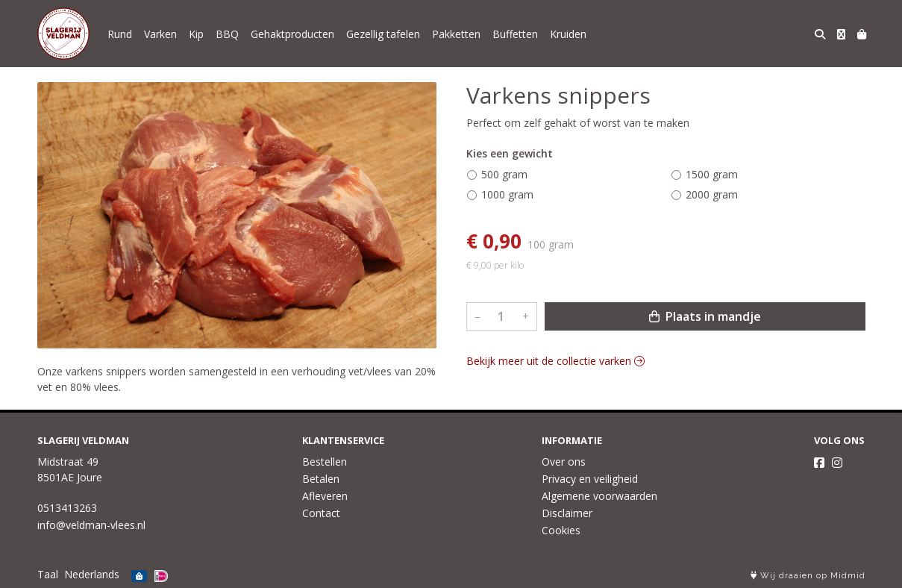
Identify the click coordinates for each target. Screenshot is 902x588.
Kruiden (568, 34)
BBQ (227, 34)
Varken (160, 34)
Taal (48, 574)
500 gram (504, 174)
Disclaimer (567, 513)
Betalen (321, 479)
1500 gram (712, 174)
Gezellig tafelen (383, 34)
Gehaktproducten (292, 34)
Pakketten (456, 34)
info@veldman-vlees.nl (91, 525)
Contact (321, 513)
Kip (196, 34)
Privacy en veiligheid (590, 479)
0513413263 (67, 508)
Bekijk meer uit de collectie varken (555, 361)
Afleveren (325, 496)
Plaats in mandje (705, 316)
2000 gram (712, 194)
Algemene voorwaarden (599, 496)
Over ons (564, 462)
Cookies (561, 530)
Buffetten (515, 34)
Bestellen (325, 462)
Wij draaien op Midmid (808, 576)
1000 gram (507, 194)
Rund (120, 34)
